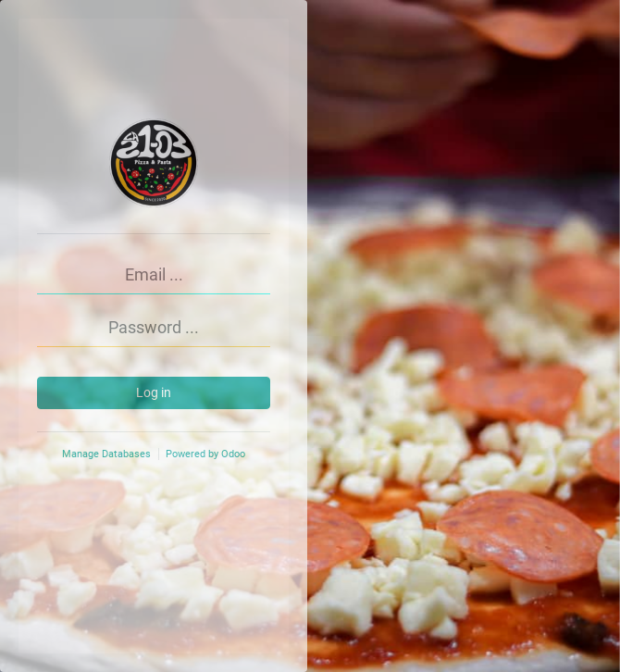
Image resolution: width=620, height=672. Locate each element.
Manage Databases (106, 454)
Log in (154, 392)
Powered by (205, 454)
